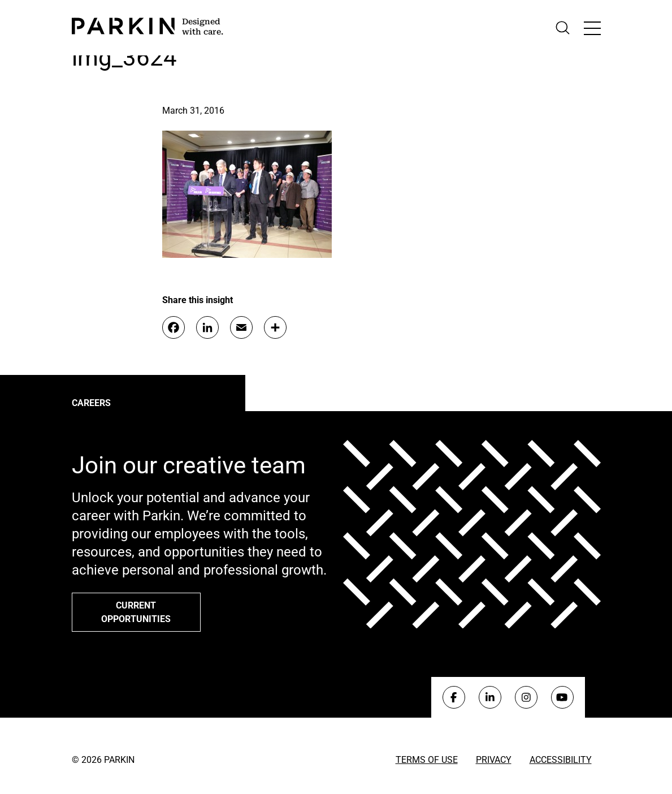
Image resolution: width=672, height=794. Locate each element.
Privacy (494, 760)
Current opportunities (136, 612)
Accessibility (561, 760)
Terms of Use (427, 760)
